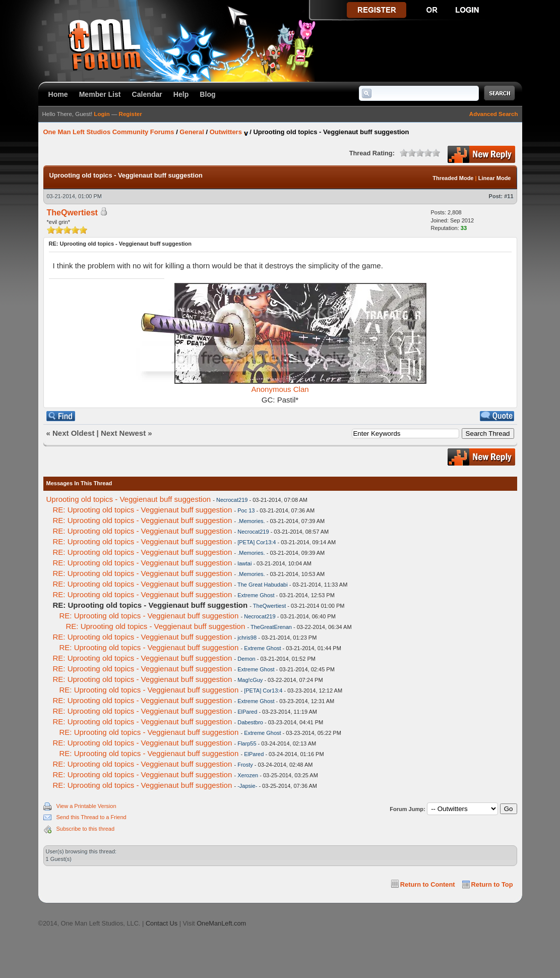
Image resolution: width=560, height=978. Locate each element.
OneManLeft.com (221, 923)
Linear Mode (495, 178)
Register (131, 114)
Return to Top (492, 884)
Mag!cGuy (250, 680)
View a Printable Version (86, 806)
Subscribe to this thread (86, 829)
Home (58, 94)
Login (102, 114)
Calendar (147, 94)
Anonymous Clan (280, 389)
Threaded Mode (453, 178)
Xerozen (248, 775)
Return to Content (428, 884)
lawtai (244, 563)
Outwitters (226, 132)
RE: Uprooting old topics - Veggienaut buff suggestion (143, 510)
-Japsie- (247, 786)
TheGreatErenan (271, 627)
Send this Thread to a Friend (91, 817)
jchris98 (247, 638)
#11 (509, 196)
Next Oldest (73, 433)
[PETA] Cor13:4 (257, 542)
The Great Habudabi (263, 585)
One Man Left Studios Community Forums (109, 132)
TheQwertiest (269, 606)
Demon (246, 659)
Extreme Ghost (256, 595)
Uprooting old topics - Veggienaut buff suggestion (129, 499)
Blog (207, 94)
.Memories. (251, 521)
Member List (100, 94)
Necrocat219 (232, 500)
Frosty (245, 765)
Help (181, 94)
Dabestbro (250, 722)
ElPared (247, 712)
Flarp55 (247, 743)
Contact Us (162, 923)
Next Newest (123, 433)
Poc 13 (246, 510)
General (192, 132)
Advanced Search (494, 114)
